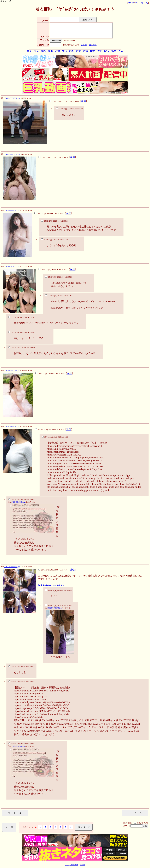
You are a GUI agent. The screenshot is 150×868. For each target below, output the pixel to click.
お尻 (79, 51)
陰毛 (93, 51)
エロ (29, 51)
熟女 (114, 51)
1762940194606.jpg (18, 746)
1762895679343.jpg (54, 608)
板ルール (93, 45)
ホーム (144, 3)
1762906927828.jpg (12, 210)
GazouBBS (74, 865)
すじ (64, 51)
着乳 (43, 51)
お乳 (71, 51)
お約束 (84, 45)
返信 (83, 101)
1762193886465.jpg (12, 567)
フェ (36, 51)
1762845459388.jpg (12, 266)
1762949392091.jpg (12, 98)
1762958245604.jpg (12, 154)
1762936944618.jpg (12, 426)
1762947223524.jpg (12, 370)
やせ (100, 51)
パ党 (57, 51)
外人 (121, 51)
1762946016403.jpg (18, 502)
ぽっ (107, 51)
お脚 (86, 51)
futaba (82, 865)
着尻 (50, 51)
